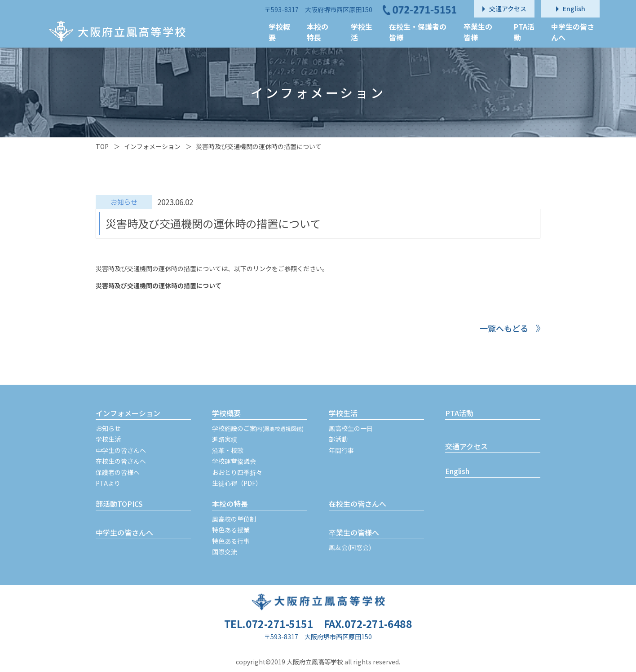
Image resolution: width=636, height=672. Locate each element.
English (457, 471)
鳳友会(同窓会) (350, 547)
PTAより (108, 483)
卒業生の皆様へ (354, 532)
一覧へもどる (504, 328)
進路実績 (225, 439)
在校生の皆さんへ (121, 461)
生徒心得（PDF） (237, 483)
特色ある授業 (231, 530)
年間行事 (341, 450)
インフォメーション (152, 146)
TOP (102, 146)
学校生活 (108, 439)
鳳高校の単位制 (234, 519)
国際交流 (225, 552)
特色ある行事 (231, 541)
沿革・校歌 (228, 450)
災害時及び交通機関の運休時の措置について (159, 285)
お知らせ (108, 428)
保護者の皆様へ (118, 472)
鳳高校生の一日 (351, 428)
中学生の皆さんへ (121, 450)
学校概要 (226, 413)
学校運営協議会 (234, 461)
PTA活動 (459, 413)
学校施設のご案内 (258, 428)
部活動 (338, 439)
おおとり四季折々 (237, 472)
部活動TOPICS (119, 504)
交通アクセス (466, 446)
